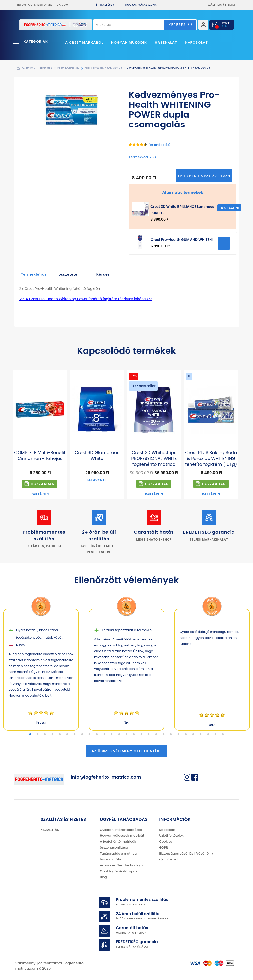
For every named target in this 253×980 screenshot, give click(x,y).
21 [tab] (178, 734)
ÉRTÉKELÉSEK (105, 5)
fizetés (230, 5)
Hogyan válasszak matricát (122, 836)
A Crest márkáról (84, 42)
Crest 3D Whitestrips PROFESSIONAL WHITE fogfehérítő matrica (154, 459)
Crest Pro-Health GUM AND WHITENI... (183, 240)
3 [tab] (45, 734)
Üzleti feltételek (171, 836)
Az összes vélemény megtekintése (127, 751)
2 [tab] (38, 734)
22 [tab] (186, 734)
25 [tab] (208, 734)
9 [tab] (89, 734)
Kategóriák (36, 42)
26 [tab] (215, 734)
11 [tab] (104, 734)
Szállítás (215, 5)
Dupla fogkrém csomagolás (103, 69)
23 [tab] (193, 734)
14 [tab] (126, 734)
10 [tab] (97, 734)
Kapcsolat (196, 42)
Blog (103, 877)
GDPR (163, 847)
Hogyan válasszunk (141, 5)
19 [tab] (164, 734)
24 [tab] (201, 734)
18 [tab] (156, 734)
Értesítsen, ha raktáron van (204, 176)
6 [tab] (67, 734)
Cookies (166, 842)
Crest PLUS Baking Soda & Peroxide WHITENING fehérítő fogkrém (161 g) (211, 459)
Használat (166, 42)
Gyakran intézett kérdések (121, 830)
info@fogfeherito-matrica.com (43, 5)
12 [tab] (112, 734)
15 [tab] (134, 734)
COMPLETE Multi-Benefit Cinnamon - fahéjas (40, 456)
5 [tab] (60, 734)
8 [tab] (82, 734)
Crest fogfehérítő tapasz (119, 871)
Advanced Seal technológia (122, 865)
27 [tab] (223, 734)
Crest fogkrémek (68, 69)
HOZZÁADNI (224, 243)
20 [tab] (171, 734)
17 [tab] (149, 734)
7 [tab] (75, 734)
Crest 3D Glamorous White (97, 456)
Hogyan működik (129, 42)
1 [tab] (30, 734)
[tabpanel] (41, 670)
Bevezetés (46, 69)
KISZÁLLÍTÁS (50, 830)
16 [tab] (141, 734)
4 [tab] (52, 734)
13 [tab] (119, 734)
